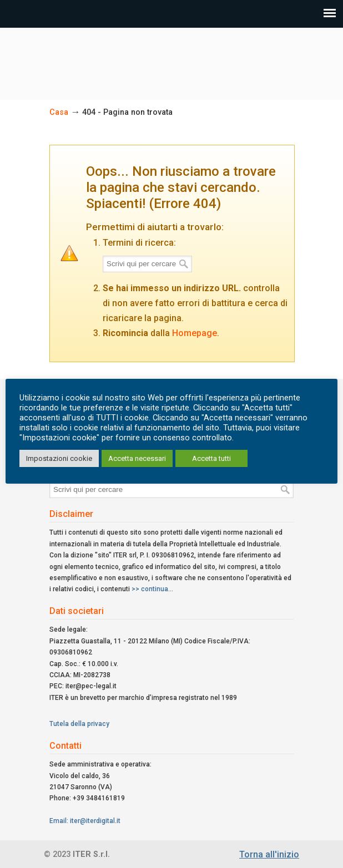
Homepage (195, 333)
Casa (59, 112)
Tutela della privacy (79, 724)
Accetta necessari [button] (137, 458)
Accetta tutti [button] (211, 458)
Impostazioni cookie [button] (59, 458)
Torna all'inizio (269, 854)
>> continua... (152, 589)
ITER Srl (171, 59)
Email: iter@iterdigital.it (85, 821)
